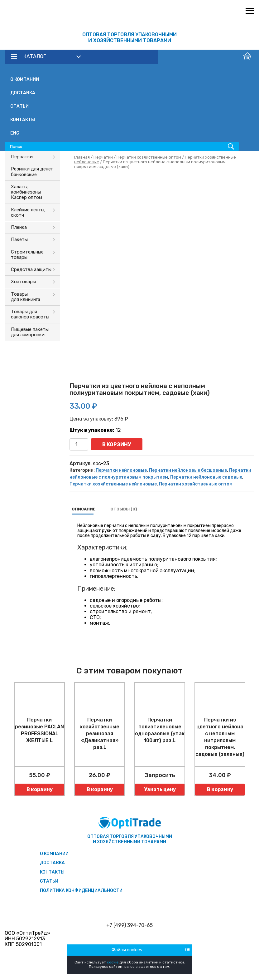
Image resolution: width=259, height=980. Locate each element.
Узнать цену (160, 789)
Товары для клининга (26, 297)
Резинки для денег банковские (32, 172)
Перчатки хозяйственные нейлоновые (113, 484)
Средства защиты (31, 269)
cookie (113, 962)
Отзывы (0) (124, 509)
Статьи (19, 106)
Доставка (23, 93)
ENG (15, 133)
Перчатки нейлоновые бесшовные (188, 470)
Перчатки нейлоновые (121, 470)
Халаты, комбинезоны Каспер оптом (26, 192)
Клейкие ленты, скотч (28, 212)
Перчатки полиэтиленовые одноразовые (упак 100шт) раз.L (160, 730)
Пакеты (19, 239)
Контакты (23, 120)
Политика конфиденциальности (81, 891)
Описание (84, 509)
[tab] (84, 509)
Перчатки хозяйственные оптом (149, 157)
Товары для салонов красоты (30, 314)
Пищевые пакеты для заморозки (30, 332)
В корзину (117, 444)
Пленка (19, 227)
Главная (82, 157)
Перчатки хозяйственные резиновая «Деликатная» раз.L (100, 734)
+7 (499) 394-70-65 (129, 925)
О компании (25, 79)
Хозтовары (23, 282)
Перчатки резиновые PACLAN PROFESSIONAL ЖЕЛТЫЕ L (39, 730)
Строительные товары (27, 255)
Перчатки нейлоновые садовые (206, 477)
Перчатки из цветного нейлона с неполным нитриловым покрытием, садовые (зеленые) (220, 737)
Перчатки (22, 157)
